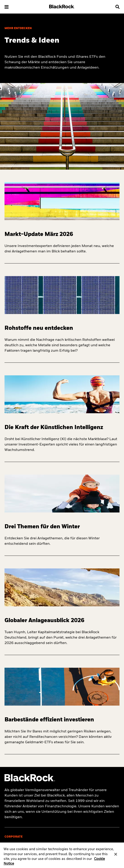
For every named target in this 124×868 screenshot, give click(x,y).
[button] (7, 7)
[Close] (116, 856)
